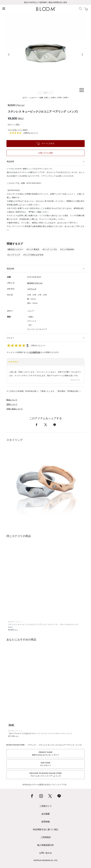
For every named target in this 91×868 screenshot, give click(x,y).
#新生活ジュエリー (15, 249)
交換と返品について (15, 409)
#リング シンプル (50, 249)
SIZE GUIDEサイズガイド (46, 764)
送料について (12, 404)
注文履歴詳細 (35, 352)
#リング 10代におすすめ (34, 255)
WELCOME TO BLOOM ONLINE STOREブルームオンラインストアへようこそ (45, 774)
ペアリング (32, 289)
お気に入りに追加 (46, 153)
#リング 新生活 (33, 249)
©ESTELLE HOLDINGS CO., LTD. (46, 860)
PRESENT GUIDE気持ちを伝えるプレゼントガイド (46, 753)
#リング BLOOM (67, 249)
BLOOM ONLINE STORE (16, 745)
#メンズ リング (14, 255)
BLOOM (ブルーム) (16, 105)
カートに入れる (45, 144)
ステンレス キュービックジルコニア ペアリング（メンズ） (61, 745)
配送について (12, 400)
